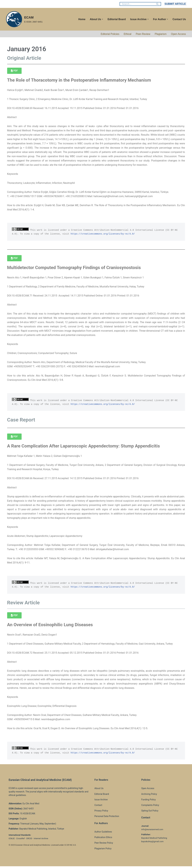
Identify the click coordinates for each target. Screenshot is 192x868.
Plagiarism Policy (103, 850)
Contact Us (179, 19)
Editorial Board (116, 19)
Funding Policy (149, 801)
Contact (98, 807)
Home (81, 19)
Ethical (127, 34)
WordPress (34, 864)
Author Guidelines (103, 833)
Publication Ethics (103, 839)
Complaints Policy (150, 807)
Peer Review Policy (104, 845)
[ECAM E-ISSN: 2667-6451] (24, 19)
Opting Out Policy (150, 812)
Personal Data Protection (107, 818)
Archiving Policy (149, 796)
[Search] (137, 4)
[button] (102, 19)
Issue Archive (101, 801)
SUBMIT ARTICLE (175, 4)
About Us (99, 790)
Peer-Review (143, 34)
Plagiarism (161, 34)
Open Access (178, 34)
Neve (8, 864)
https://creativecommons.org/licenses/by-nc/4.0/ (103, 234)
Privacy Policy (101, 812)
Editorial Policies (110, 34)
